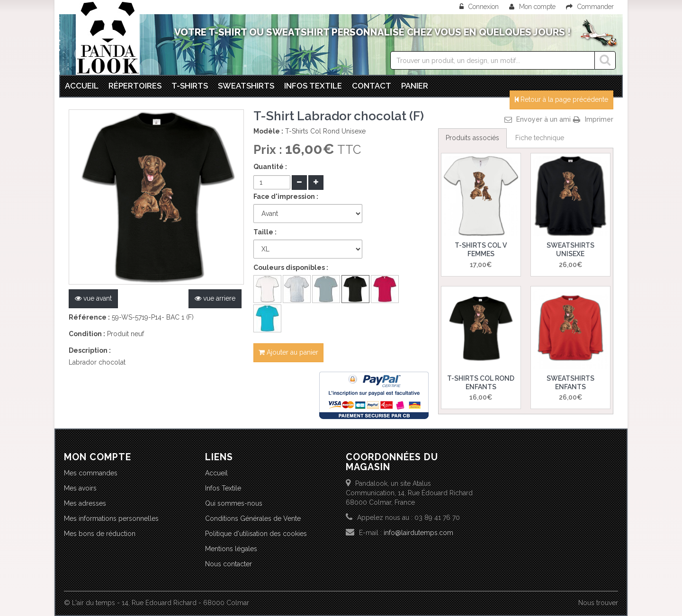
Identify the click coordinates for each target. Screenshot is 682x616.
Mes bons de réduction (100, 534)
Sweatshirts (246, 86)
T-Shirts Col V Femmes (481, 250)
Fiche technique (540, 138)
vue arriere (215, 298)
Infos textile (313, 86)
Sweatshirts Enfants (570, 383)
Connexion (480, 7)
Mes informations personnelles (111, 518)
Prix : (269, 150)
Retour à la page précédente (561, 99)
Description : (90, 350)
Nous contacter (229, 564)
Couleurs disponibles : (291, 268)
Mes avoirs (80, 488)
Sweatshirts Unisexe (570, 250)
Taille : (265, 232)
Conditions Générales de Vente (253, 518)
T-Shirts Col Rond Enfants (481, 383)
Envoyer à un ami (543, 119)
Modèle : (268, 131)
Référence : (89, 317)
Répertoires (135, 86)
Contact (372, 86)
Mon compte (532, 7)
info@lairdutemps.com (418, 533)
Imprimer (599, 119)
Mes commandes (91, 473)
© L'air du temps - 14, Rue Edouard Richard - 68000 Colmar (157, 603)
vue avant (93, 298)
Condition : (87, 334)
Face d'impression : (286, 196)
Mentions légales (231, 549)
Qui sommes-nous (234, 503)
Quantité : (270, 167)
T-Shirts (190, 86)
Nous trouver (598, 603)
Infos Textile (223, 488)
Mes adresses (85, 503)
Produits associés (472, 138)
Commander (590, 7)
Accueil (82, 86)
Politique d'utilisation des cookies (256, 534)
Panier (415, 86)
